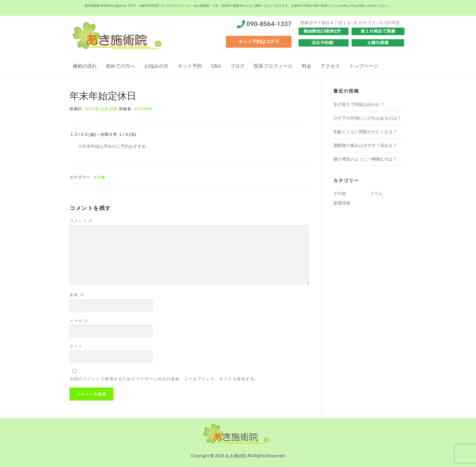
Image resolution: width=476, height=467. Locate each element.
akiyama (143, 109)
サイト (76, 346)
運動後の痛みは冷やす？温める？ (365, 145)
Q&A (216, 66)
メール (79, 320)
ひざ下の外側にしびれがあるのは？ (367, 118)
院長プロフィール (273, 66)
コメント (81, 221)
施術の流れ (85, 66)
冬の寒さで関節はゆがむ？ (359, 104)
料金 (307, 66)
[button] (259, 42)
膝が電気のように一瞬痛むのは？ (365, 159)
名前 (77, 295)
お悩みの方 (156, 66)
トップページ (364, 66)
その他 (99, 177)
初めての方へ (121, 66)
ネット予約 (190, 66)
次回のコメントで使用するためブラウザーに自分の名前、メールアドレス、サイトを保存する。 (164, 379)
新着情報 (342, 203)
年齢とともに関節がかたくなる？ (365, 132)
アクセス (330, 66)
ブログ (237, 66)
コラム (376, 193)
